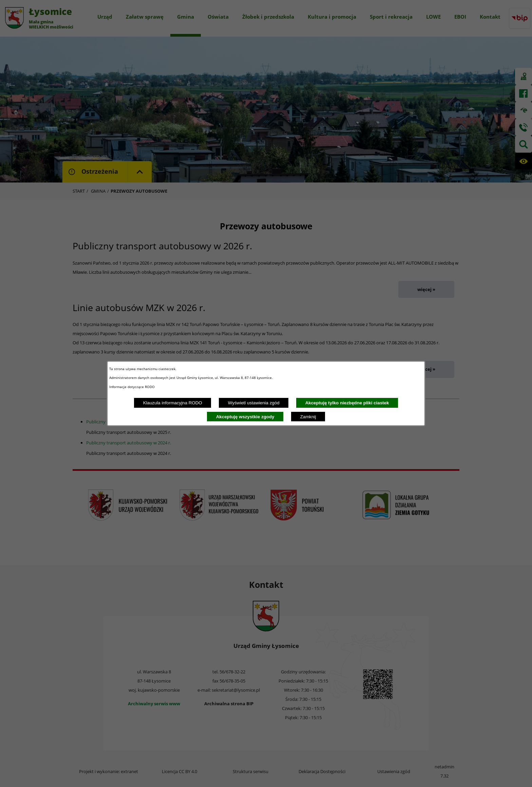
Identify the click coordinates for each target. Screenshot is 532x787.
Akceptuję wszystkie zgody (245, 417)
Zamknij (308, 417)
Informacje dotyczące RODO (132, 387)
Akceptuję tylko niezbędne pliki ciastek (347, 403)
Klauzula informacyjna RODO (173, 403)
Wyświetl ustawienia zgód (254, 403)
